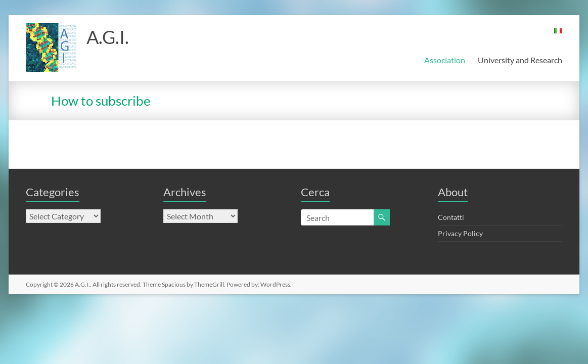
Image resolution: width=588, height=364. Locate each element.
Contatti (451, 217)
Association (445, 60)
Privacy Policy (460, 233)
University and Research (520, 60)
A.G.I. (108, 37)
